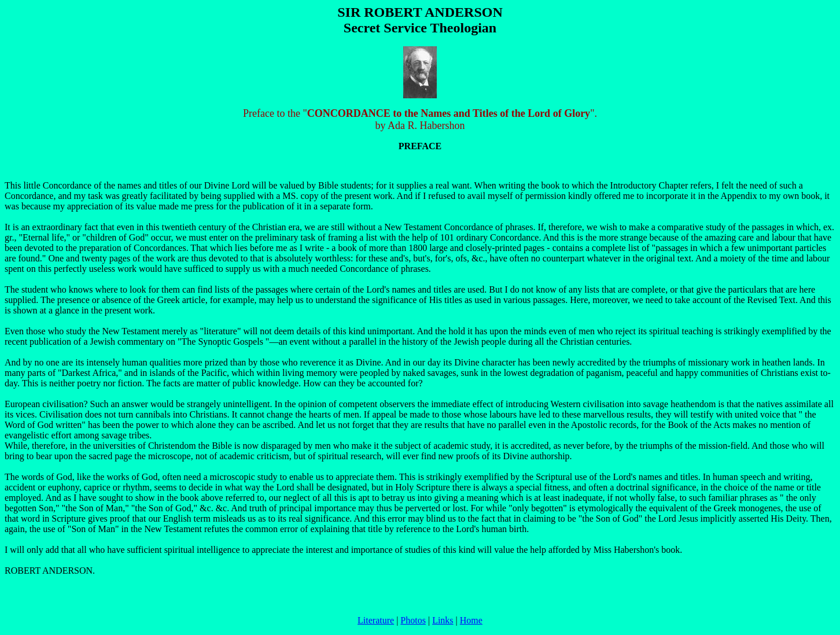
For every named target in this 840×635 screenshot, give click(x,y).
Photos (413, 620)
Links (443, 620)
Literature (376, 620)
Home (471, 620)
